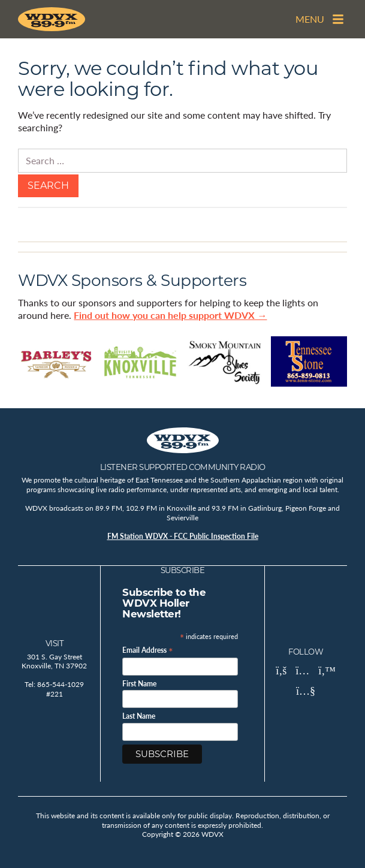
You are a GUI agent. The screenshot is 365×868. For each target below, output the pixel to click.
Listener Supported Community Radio (183, 467)
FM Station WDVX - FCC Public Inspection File (183, 536)
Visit (55, 643)
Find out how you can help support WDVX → (170, 315)
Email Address (148, 650)
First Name (139, 684)
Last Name (139, 716)
